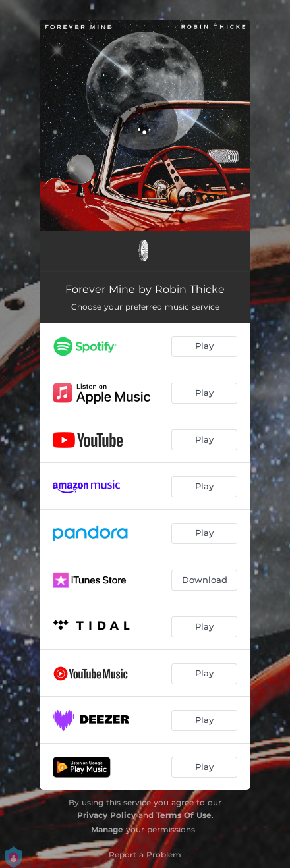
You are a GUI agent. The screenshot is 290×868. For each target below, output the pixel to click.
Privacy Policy (106, 815)
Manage (107, 829)
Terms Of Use (184, 815)
